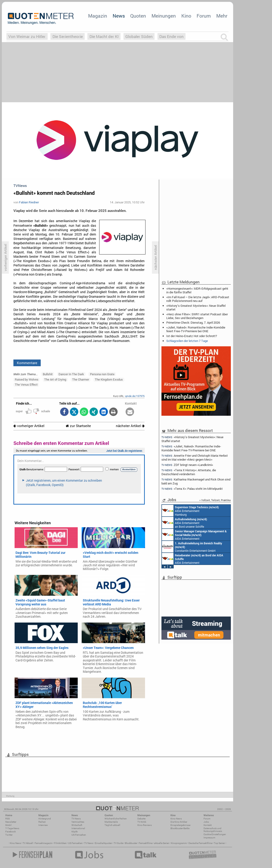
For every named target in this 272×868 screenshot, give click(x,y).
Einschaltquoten (104, 843)
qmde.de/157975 (135, 396)
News (119, 16)
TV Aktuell (28, 843)
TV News (89, 843)
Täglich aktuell (112, 825)
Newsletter (11, 822)
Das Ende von (172, 36)
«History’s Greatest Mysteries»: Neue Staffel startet (196, 307)
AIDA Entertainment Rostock (194, 535)
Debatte (141, 819)
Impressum (209, 838)
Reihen (42, 822)
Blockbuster (131, 843)
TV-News (76, 819)
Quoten (138, 16)
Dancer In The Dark (71, 374)
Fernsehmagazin (44, 843)
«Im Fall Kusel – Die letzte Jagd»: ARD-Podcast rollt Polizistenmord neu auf (198, 299)
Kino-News (176, 819)
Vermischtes (78, 822)
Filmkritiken (60, 843)
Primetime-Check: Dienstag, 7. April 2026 (193, 322)
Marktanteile (111, 822)
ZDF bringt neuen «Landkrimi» (187, 465)
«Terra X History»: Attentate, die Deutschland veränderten (189, 472)
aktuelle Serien (162, 843)
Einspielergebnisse (180, 825)
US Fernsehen (75, 843)
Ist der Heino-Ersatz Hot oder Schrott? (192, 336)
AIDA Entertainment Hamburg (190, 511)
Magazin (98, 16)
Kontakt (208, 825)
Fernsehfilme (146, 843)
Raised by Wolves (27, 379)
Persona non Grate (102, 374)
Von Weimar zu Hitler (27, 36)
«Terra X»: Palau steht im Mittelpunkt (192, 489)
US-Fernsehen (79, 835)
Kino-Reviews (145, 825)
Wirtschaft (77, 825)
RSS (8, 819)
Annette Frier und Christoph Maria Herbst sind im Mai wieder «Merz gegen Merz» (195, 457)
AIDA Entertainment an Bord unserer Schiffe (184, 523)
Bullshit (48, 374)
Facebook (11, 832)
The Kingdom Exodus (109, 379)
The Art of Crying (55, 379)
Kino (186, 16)
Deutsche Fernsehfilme (200, 843)
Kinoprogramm (179, 843)
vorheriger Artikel (29, 426)
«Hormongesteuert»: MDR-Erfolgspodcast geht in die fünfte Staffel (197, 290)
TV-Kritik (142, 822)
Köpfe (74, 832)
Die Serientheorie (68, 36)
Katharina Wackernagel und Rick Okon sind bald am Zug (196, 481)
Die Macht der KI (104, 36)
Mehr (222, 16)
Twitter (9, 835)
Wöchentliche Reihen (116, 819)
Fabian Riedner (29, 202)
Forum (204, 16)
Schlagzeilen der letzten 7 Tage (187, 341)
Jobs (206, 822)
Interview (43, 825)
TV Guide (119, 843)
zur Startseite (78, 426)
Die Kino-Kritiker (179, 822)
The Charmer (81, 379)
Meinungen (164, 16)
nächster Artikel (130, 426)
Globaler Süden (139, 36)
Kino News (15, 843)
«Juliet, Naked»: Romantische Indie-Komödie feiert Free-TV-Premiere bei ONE (196, 329)
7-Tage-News (12, 828)
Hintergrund (45, 819)
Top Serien (219, 843)
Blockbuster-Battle (180, 828)
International (78, 828)
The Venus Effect (26, 384)
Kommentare (27, 363)
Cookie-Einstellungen (215, 834)
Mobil (8, 825)
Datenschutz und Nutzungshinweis (213, 830)
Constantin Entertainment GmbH (192, 547)
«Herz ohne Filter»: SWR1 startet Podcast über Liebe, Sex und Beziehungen (197, 316)
